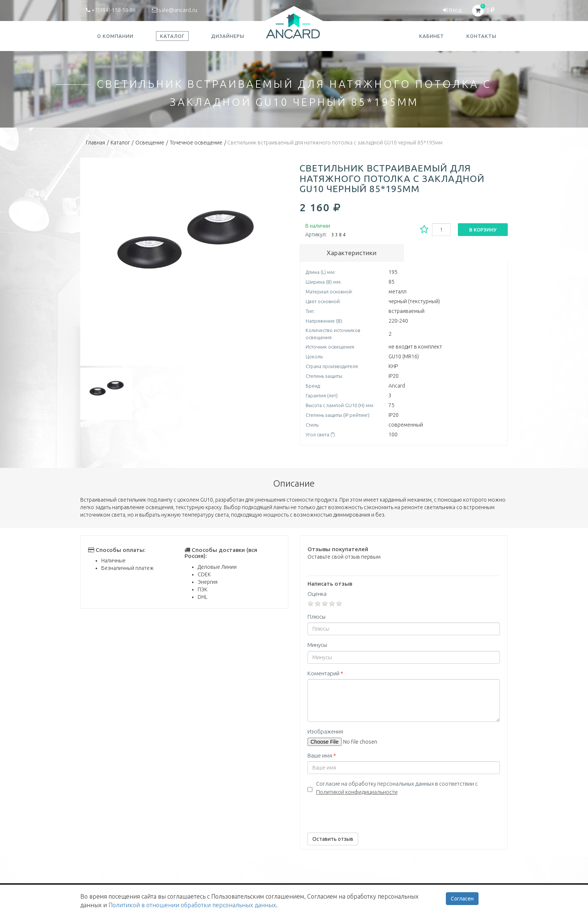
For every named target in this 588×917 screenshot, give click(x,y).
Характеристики (352, 253)
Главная (95, 143)
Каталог (120, 143)
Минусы (317, 645)
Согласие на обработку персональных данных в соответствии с (397, 788)
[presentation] (364, 812)
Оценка (317, 594)
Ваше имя (322, 755)
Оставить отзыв (333, 839)
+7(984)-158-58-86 (111, 10)
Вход (452, 10)
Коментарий (325, 673)
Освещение (150, 143)
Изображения (325, 731)
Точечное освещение (196, 143)
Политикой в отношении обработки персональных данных (192, 905)
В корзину (483, 230)
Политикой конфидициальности (357, 792)
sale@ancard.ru (175, 10)
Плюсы (316, 617)
